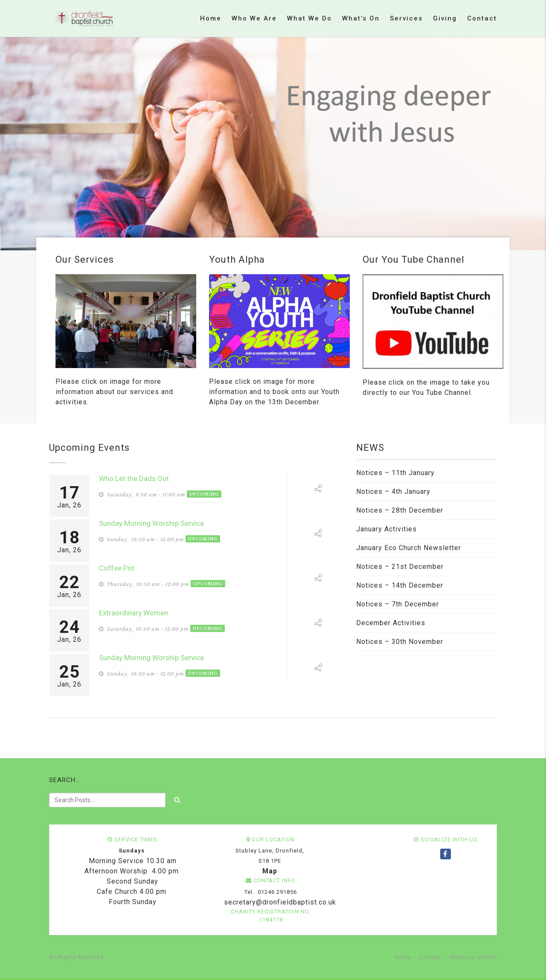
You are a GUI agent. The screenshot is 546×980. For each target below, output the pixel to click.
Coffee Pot (117, 568)
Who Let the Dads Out (134, 478)
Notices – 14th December (400, 585)
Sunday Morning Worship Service (151, 523)
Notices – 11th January (395, 473)
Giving (445, 18)
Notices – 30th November (400, 642)
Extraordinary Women (134, 613)
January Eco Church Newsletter (409, 548)
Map (270, 871)
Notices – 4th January (393, 491)
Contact (482, 18)
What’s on (361, 18)
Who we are (254, 18)
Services (406, 18)
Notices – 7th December (398, 604)
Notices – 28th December (400, 510)
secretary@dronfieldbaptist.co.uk (279, 902)
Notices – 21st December (400, 567)
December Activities (391, 623)
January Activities (386, 529)
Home (211, 18)
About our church (473, 957)
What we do (309, 18)
